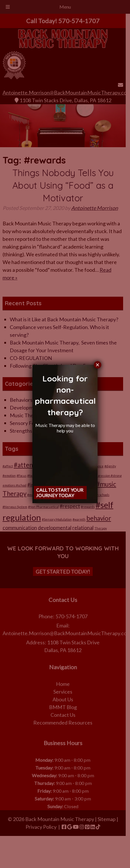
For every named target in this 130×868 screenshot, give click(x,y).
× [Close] (98, 365)
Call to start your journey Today (60, 493)
